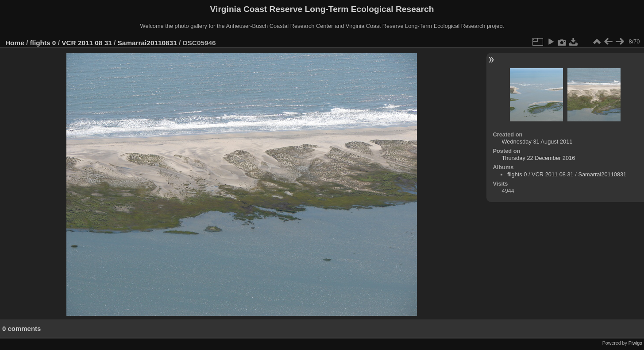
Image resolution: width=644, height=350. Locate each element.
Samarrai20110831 (147, 43)
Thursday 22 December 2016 (539, 158)
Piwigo (635, 343)
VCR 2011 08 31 (87, 43)
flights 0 (43, 43)
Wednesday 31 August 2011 (537, 142)
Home (15, 43)
